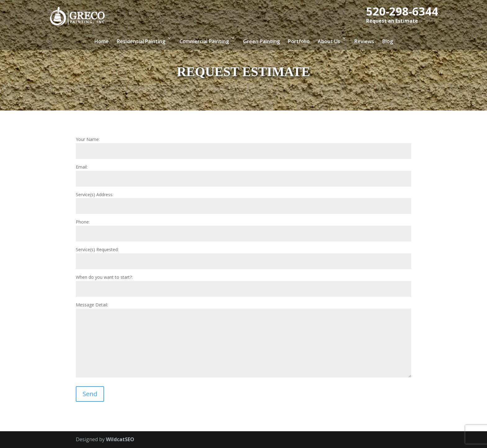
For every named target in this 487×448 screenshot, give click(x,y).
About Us (329, 41)
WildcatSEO (120, 439)
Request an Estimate (392, 21)
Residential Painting (141, 41)
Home (102, 41)
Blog (388, 41)
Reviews (364, 41)
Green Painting (262, 41)
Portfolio (299, 41)
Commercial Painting (204, 41)
